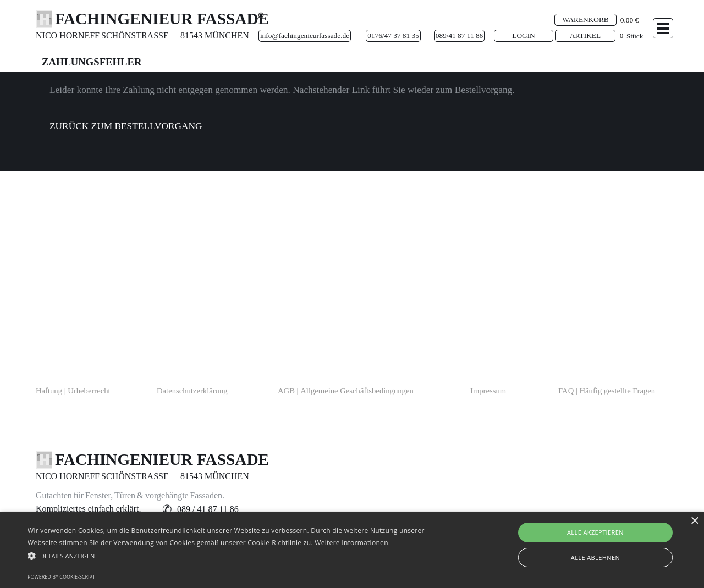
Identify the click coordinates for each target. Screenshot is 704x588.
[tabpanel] (74, 36)
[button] (208, 509)
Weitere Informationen (351, 543)
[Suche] (339, 16)
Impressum (488, 391)
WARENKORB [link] (585, 20)
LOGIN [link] (523, 35)
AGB (346, 391)
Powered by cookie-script (61, 577)
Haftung (73, 391)
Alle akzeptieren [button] (595, 532)
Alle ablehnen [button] (595, 558)
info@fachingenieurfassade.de (305, 35)
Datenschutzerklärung (192, 391)
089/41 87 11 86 (460, 35)
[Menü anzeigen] (663, 28)
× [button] (694, 521)
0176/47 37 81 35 (393, 35)
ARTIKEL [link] (585, 35)
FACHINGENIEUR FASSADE (162, 19)
